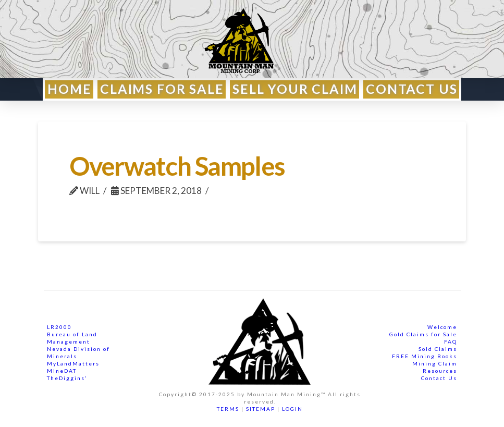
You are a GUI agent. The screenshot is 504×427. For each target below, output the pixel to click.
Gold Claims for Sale (423, 334)
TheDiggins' (67, 378)
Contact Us (439, 378)
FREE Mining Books (425, 356)
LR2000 (59, 327)
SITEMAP (261, 409)
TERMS (228, 409)
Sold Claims (438, 349)
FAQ (451, 341)
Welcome (442, 327)
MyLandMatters (73, 363)
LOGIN (292, 409)
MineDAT (62, 371)
